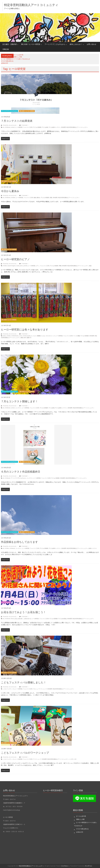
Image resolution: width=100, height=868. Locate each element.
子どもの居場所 (37, 127)
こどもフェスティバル (9, 689)
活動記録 (6, 49)
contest (13, 127)
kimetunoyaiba (27, 336)
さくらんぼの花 (18, 55)
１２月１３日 (73, 759)
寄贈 (60, 266)
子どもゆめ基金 (6, 602)
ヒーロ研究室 (19, 127)
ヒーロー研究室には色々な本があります (25, 330)
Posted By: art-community (9, 125)
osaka (18, 266)
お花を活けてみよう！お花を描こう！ (23, 612)
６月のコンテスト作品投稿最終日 (21, 472)
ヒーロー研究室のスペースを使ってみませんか (16, 59)
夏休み (38, 198)
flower (12, 619)
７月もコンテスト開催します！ (19, 401)
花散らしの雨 (18, 57)
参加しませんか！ (76, 44)
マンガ (75, 336)
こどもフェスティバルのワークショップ (25, 753)
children (5, 266)
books (4, 336)
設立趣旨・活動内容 (10, 44)
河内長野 (63, 127)
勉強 (35, 198)
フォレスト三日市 (28, 127)
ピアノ (38, 266)
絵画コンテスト (93, 548)
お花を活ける (27, 619)
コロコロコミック (50, 336)
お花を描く (20, 619)
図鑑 (79, 336)
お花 (16, 619)
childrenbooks (15, 336)
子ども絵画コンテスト (55, 127)
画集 (22, 338)
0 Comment (23, 125)
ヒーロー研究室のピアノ (15, 259)
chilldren (13, 198)
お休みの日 (4, 63)
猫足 (90, 266)
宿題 (51, 198)
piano (21, 266)
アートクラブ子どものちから (19, 478)
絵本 (25, 338)
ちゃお (43, 336)
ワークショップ (43, 689)
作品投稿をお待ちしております (19, 542)
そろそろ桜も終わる (7, 61)
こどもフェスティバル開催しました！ (24, 682)
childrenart (8, 127)
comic (21, 336)
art (3, 127)
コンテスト (18, 408)
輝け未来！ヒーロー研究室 (31, 44)
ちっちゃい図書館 (36, 336)
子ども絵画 (45, 127)
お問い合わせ (91, 44)
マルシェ (35, 689)
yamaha (25, 266)
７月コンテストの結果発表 (17, 121)
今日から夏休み (10, 191)
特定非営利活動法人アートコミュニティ (31, 5)
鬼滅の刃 (29, 338)
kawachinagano (12, 266)
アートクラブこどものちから (55, 44)
